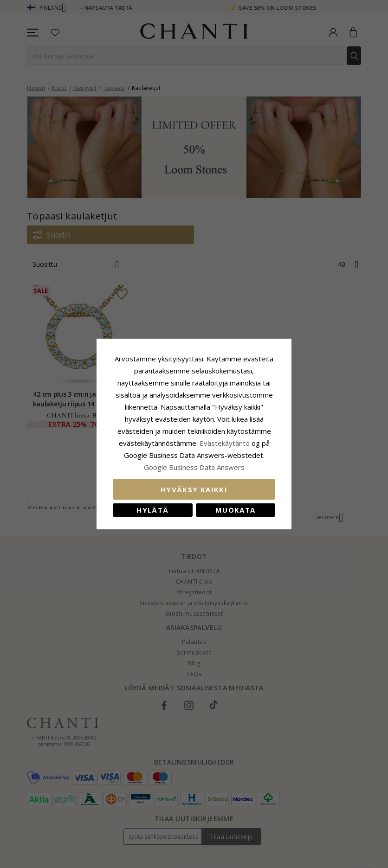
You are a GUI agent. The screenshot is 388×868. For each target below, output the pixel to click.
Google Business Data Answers (194, 467)
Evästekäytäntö (225, 443)
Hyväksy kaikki (194, 489)
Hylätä (152, 510)
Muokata (235, 510)
